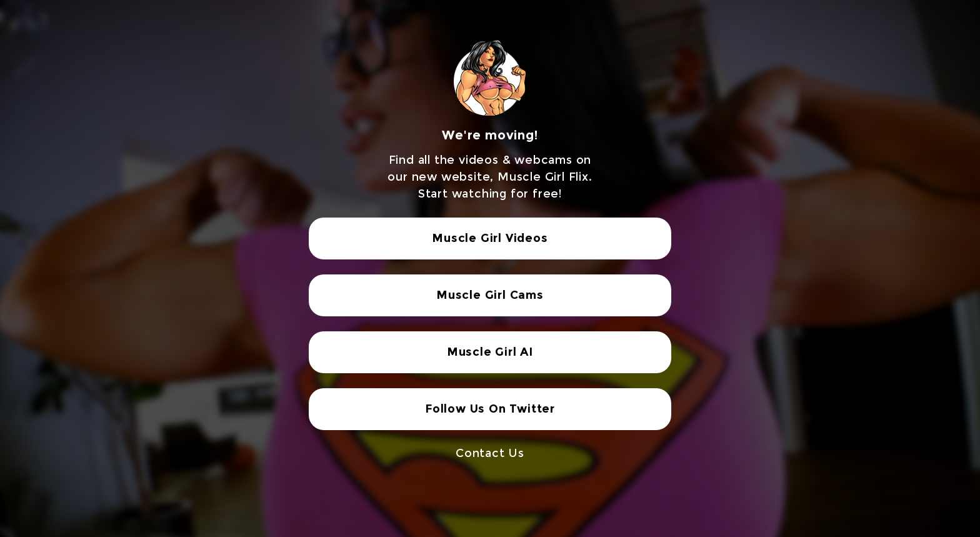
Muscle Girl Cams (490, 295)
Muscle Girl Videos (490, 238)
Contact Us (490, 453)
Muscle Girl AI (490, 352)
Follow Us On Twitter (490, 409)
